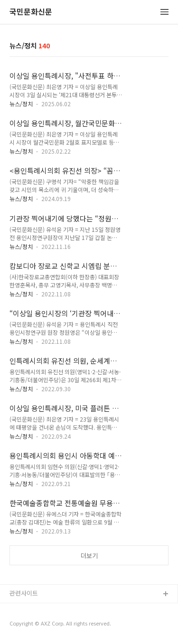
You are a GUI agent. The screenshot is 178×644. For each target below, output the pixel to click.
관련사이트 (24, 593)
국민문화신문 (31, 12)
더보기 (89, 556)
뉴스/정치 (21, 104)
